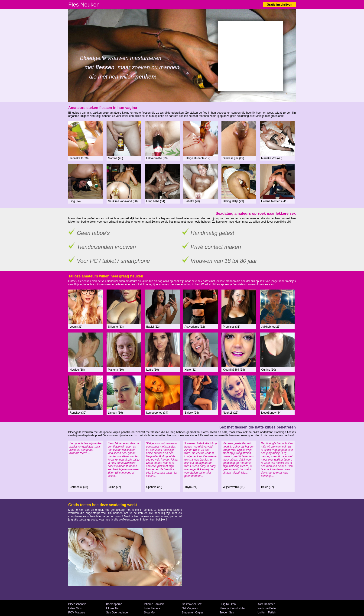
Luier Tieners (152, 608)
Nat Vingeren (190, 608)
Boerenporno (114, 604)
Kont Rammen (266, 604)
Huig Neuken (228, 604)
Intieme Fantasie (154, 604)
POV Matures (77, 613)
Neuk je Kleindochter (232, 608)
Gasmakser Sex (192, 604)
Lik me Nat (113, 608)
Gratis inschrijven (279, 5)
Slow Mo (149, 613)
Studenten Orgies (193, 613)
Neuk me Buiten (267, 608)
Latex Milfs (75, 608)
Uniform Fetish (266, 613)
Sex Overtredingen (118, 613)
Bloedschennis (77, 604)
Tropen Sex (227, 613)
